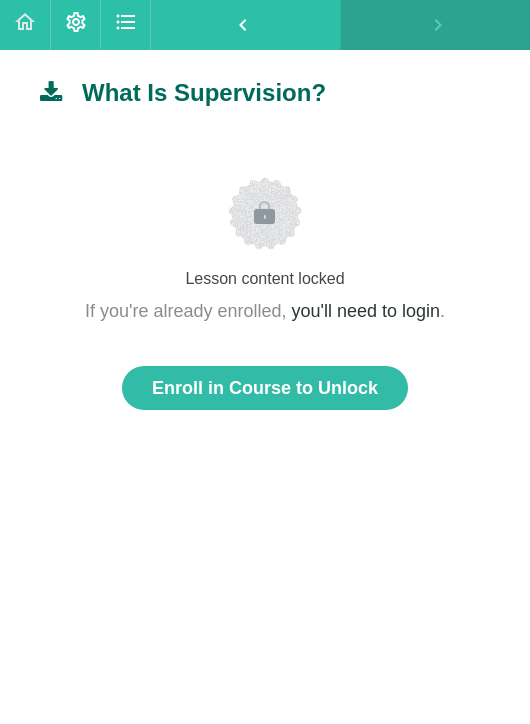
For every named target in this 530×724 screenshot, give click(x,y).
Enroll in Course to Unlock (265, 388)
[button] (25, 25)
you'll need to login (366, 311)
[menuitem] (75, 25)
